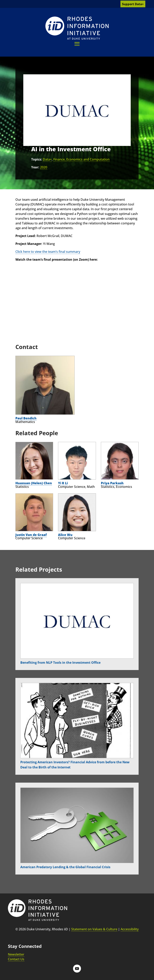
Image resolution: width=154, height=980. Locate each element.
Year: (35, 167)
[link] (77, 28)
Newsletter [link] (16, 954)
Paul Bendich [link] (26, 418)
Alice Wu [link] (65, 535)
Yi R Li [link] (63, 483)
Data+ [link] (47, 159)
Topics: (37, 159)
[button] (77, 44)
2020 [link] (44, 167)
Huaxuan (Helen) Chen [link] (34, 483)
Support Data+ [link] (133, 4)
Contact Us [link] (16, 959)
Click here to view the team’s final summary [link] (48, 252)
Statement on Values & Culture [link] (94, 929)
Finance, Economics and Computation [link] (81, 159)
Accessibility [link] (130, 929)
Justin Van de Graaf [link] (31, 535)
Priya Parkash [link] (112, 483)
